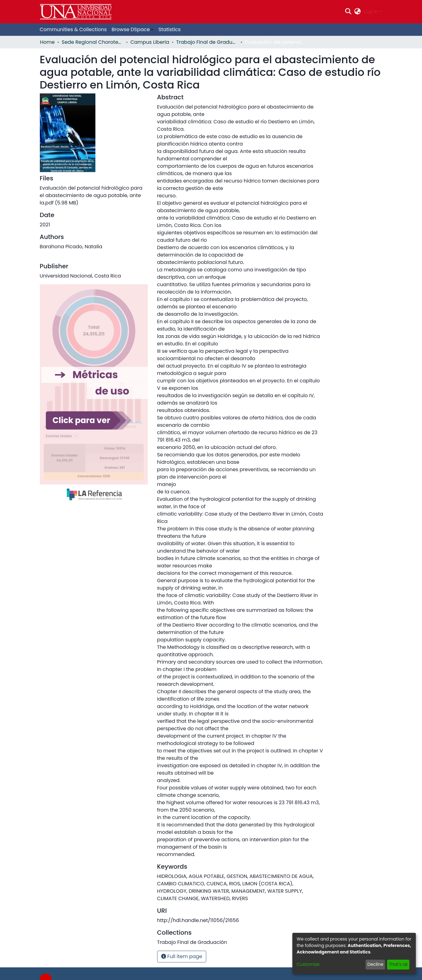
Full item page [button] (182, 956)
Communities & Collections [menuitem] (73, 29)
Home (48, 42)
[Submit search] (348, 12)
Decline (375, 964)
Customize (308, 964)
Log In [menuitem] (371, 12)
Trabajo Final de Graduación (207, 42)
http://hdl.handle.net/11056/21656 (198, 920)
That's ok (398, 964)
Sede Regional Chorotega (93, 42)
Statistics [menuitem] (169, 29)
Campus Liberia (150, 42)
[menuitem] (358, 12)
